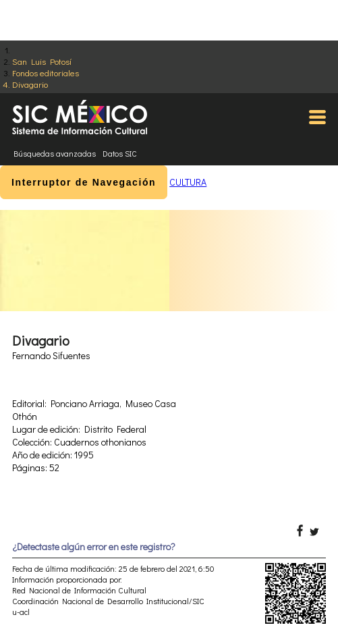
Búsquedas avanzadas (55, 153)
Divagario (30, 84)
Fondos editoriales (46, 73)
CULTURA (188, 182)
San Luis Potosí (42, 61)
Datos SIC (120, 153)
